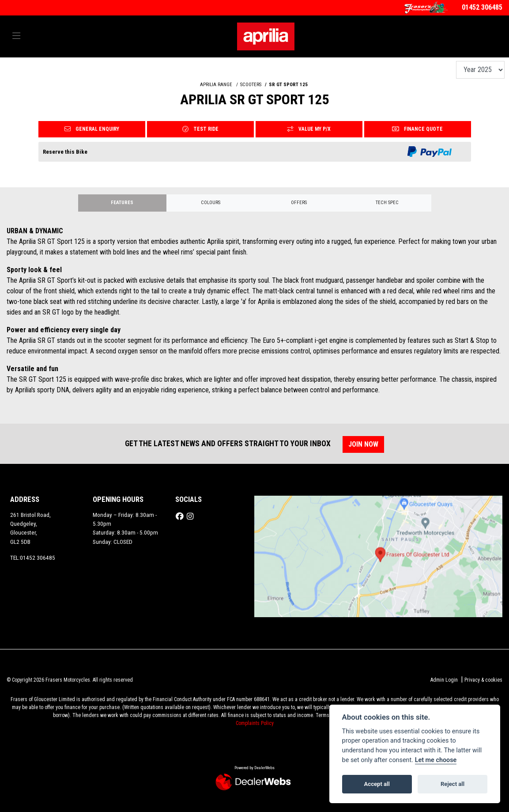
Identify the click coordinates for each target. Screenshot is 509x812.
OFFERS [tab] (299, 203)
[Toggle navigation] (16, 36)
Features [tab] (122, 203)
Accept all (377, 784)
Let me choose (436, 760)
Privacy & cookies (483, 680)
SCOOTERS (251, 85)
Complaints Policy (255, 723)
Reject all (452, 784)
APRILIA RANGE (216, 85)
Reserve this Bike (65, 152)
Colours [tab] (211, 203)
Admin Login (444, 680)
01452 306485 (482, 7)
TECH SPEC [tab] (387, 203)
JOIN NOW (364, 444)
